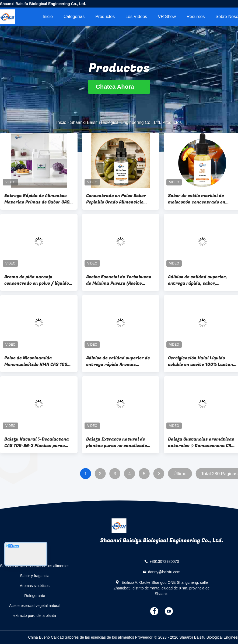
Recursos (196, 17)
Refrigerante (35, 596)
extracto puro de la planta (35, 616)
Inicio (48, 17)
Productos (105, 17)
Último (180, 474)
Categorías (74, 17)
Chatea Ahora (119, 87)
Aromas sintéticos (35, 586)
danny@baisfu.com (164, 572)
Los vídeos (136, 17)
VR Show (167, 17)
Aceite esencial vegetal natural (35, 606)
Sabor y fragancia (35, 576)
